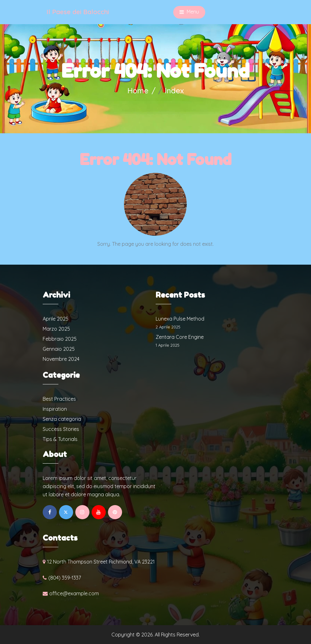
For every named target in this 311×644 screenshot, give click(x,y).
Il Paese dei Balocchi (78, 12)
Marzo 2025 (56, 329)
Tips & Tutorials (60, 439)
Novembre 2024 (61, 359)
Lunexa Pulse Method (180, 319)
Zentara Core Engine (180, 337)
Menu (189, 12)
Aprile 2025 (56, 319)
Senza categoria (62, 419)
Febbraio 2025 (60, 339)
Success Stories (61, 429)
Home (138, 91)
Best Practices (59, 399)
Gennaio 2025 (59, 349)
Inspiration (55, 409)
